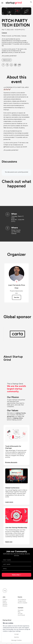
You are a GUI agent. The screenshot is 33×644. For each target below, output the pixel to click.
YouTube (20, 613)
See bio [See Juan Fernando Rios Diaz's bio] (17, 297)
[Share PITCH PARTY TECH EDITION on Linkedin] (11, 65)
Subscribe (16, 575)
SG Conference (22, 600)
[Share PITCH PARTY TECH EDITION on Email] (15, 65)
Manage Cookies (16, 640)
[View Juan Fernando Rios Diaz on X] (16, 282)
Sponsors (5, 604)
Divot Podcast (21, 615)
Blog (19, 612)
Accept (16, 634)
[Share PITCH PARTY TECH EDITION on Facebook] (3, 65)
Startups (5, 603)
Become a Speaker (23, 603)
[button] (31, 2)
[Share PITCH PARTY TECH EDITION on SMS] (19, 65)
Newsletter (21, 610)
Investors (5, 600)
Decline (16, 637)
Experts (4, 601)
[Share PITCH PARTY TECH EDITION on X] (7, 65)
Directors (5, 606)
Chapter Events (22, 601)
